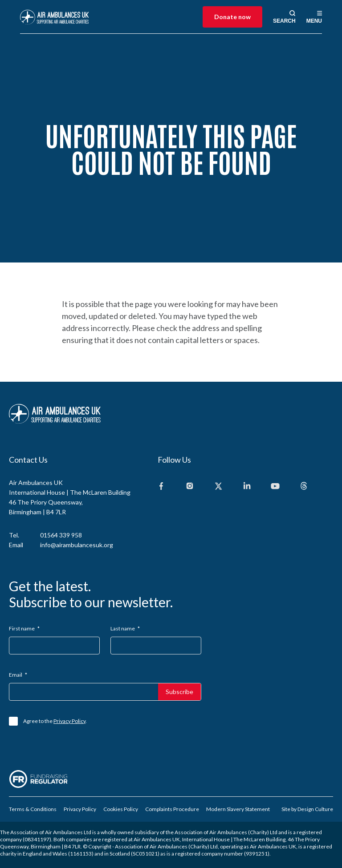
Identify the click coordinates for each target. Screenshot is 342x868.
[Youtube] (275, 486)
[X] (218, 486)
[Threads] (304, 486)
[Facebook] (161, 486)
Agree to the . (55, 721)
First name (24, 628)
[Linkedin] (247, 486)
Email (18, 675)
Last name (125, 628)
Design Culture (315, 809)
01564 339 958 (61, 535)
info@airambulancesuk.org (77, 545)
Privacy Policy (69, 721)
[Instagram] (190, 486)
